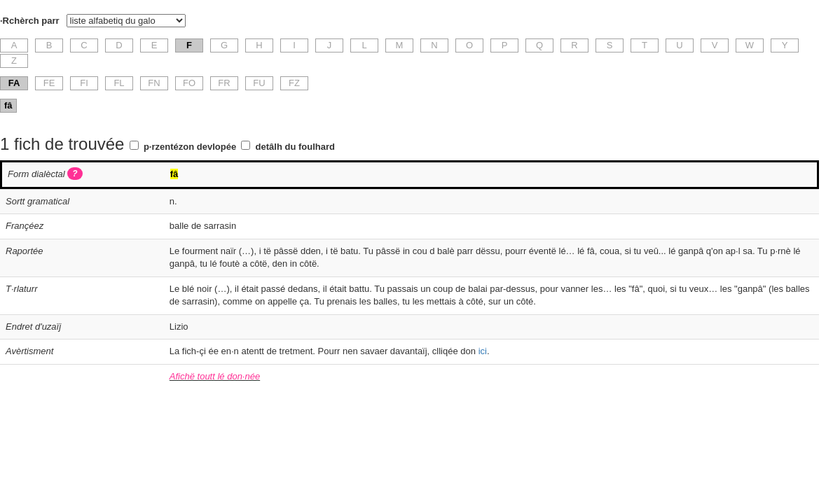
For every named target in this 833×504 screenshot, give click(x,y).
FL (119, 83)
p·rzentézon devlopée (190, 147)
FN (154, 83)
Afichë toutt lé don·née (215, 376)
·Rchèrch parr (30, 21)
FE (49, 83)
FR (224, 83)
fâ (8, 105)
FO (189, 83)
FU (259, 83)
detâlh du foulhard (295, 147)
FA (14, 83)
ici (483, 351)
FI (84, 83)
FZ (294, 83)
